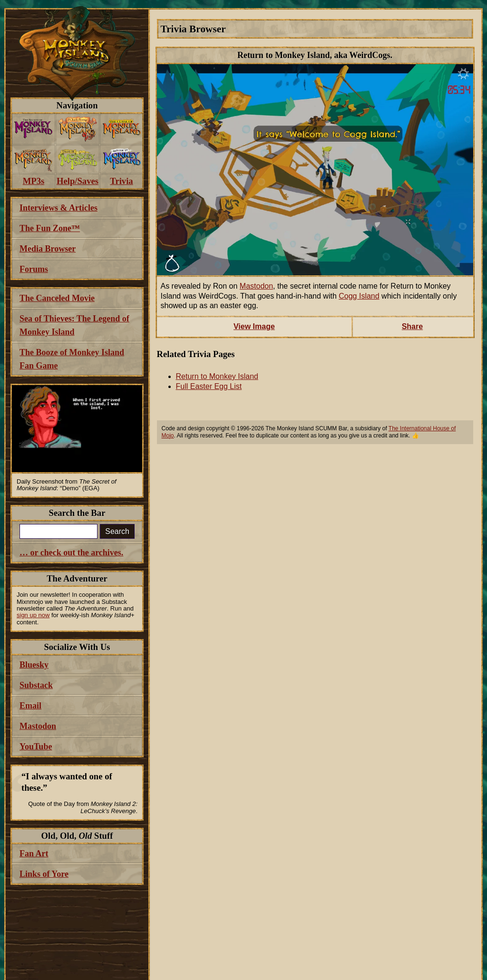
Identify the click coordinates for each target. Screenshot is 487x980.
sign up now (33, 615)
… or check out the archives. (71, 553)
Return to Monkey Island (217, 376)
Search (117, 531)
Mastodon (256, 286)
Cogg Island (359, 296)
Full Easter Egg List (209, 386)
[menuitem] (34, 129)
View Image (254, 326)
